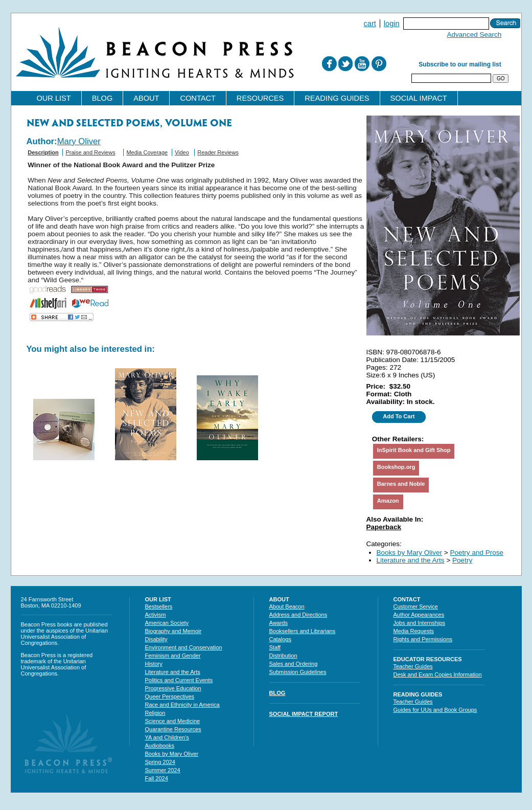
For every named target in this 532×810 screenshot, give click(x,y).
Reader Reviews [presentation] (218, 152)
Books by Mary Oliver (410, 553)
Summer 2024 (163, 770)
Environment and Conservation (184, 647)
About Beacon (287, 606)
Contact (198, 98)
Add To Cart (399, 416)
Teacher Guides (413, 666)
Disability (156, 639)
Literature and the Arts (411, 560)
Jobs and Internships (420, 623)
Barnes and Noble (401, 484)
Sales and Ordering (294, 664)
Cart (370, 24)
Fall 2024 (157, 778)
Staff (275, 647)
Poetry (462, 560)
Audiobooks (160, 746)
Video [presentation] (182, 152)
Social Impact (419, 98)
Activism (156, 615)
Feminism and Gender (173, 656)
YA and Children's (167, 737)
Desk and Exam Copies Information (438, 674)
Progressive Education (173, 688)
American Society (167, 623)
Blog (102, 98)
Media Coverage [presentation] (147, 152)
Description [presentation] (43, 152)
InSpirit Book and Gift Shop (414, 450)
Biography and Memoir (174, 631)
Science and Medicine (173, 721)
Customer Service (416, 606)
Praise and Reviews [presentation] (90, 152)
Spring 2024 (160, 762)
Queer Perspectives (170, 696)
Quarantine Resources (173, 729)
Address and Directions (298, 615)
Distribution (283, 656)
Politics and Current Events (179, 680)
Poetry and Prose (477, 553)
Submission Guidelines (298, 672)
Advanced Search (475, 35)
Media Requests (414, 631)
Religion (155, 713)
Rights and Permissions (423, 639)
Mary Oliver (79, 141)
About (146, 98)
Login (392, 24)
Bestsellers (159, 606)
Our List (54, 98)
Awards (279, 623)
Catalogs (280, 639)
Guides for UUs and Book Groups (435, 710)
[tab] (43, 155)
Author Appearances (419, 615)
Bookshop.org (396, 467)
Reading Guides (337, 98)
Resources (260, 98)
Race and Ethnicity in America (182, 705)
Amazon (388, 501)
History (154, 664)
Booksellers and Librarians (303, 631)
